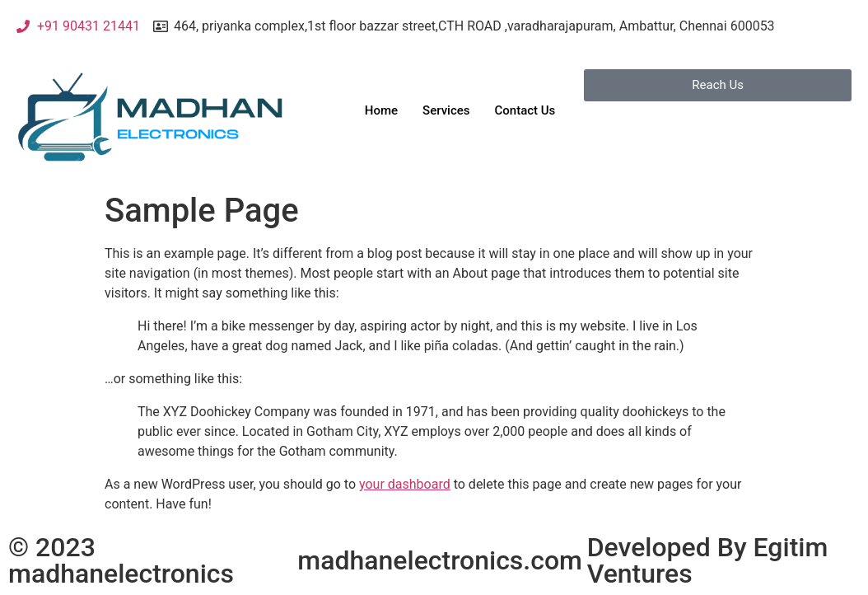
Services (446, 110)
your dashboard (405, 484)
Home (381, 110)
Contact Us (525, 110)
